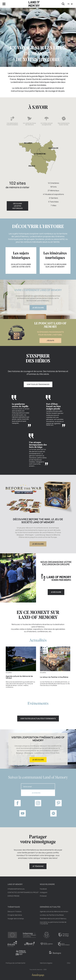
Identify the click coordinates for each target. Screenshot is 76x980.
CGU (69, 963)
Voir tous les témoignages (38, 384)
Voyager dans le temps (16, 919)
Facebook (43, 889)
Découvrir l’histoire (14, 911)
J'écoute (50, 341)
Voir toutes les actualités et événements (38, 719)
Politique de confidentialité (15, 963)
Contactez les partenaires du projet (23, 892)
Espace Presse (14, 896)
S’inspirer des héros (15, 915)
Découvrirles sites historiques (17, 206)
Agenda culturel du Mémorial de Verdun (54, 911)
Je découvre (38, 308)
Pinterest (43, 896)
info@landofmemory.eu (16, 889)
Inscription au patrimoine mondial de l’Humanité (53, 923)
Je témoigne (38, 866)
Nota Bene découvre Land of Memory (53, 919)
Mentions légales (46, 963)
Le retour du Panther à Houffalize (52, 915)
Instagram (44, 892)
